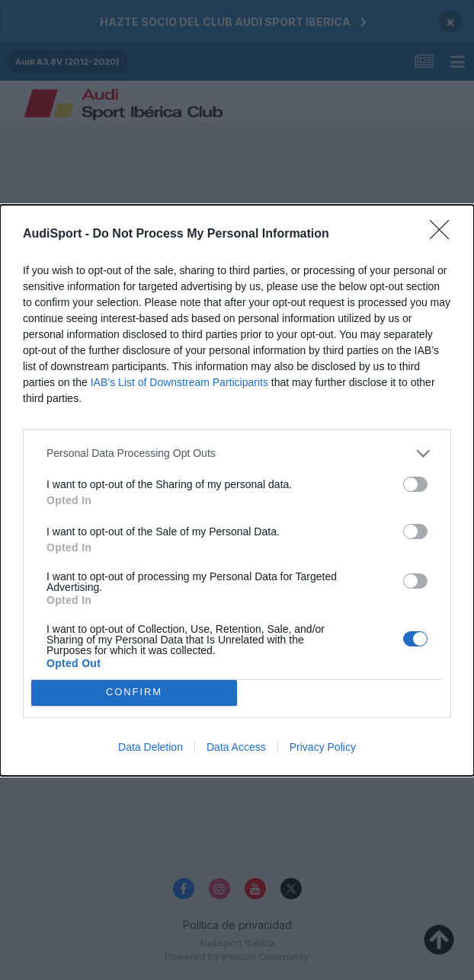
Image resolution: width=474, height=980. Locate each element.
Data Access (236, 747)
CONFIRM (135, 692)
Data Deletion (151, 747)
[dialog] (237, 490)
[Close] (444, 235)
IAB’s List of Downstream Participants (179, 382)
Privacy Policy (323, 747)
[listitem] (237, 453)
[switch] (415, 484)
